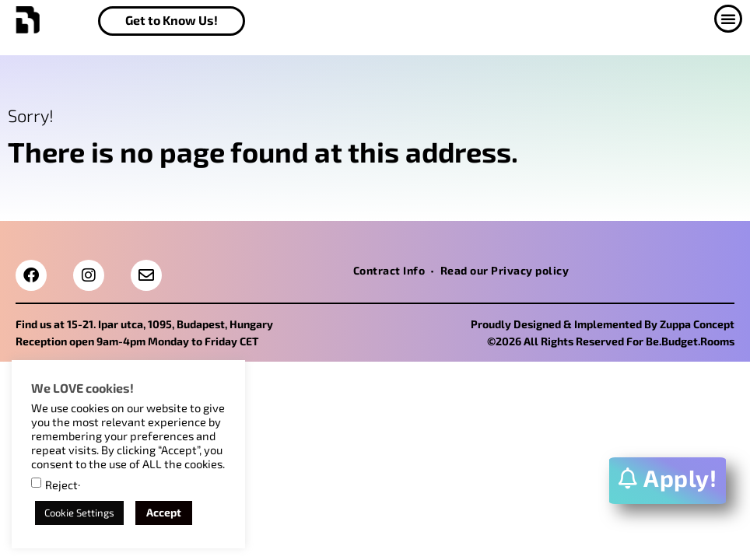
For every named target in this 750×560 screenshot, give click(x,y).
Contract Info (389, 270)
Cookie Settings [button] (79, 513)
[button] (721, 19)
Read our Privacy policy (505, 270)
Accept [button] (164, 512)
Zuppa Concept (697, 324)
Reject (61, 485)
